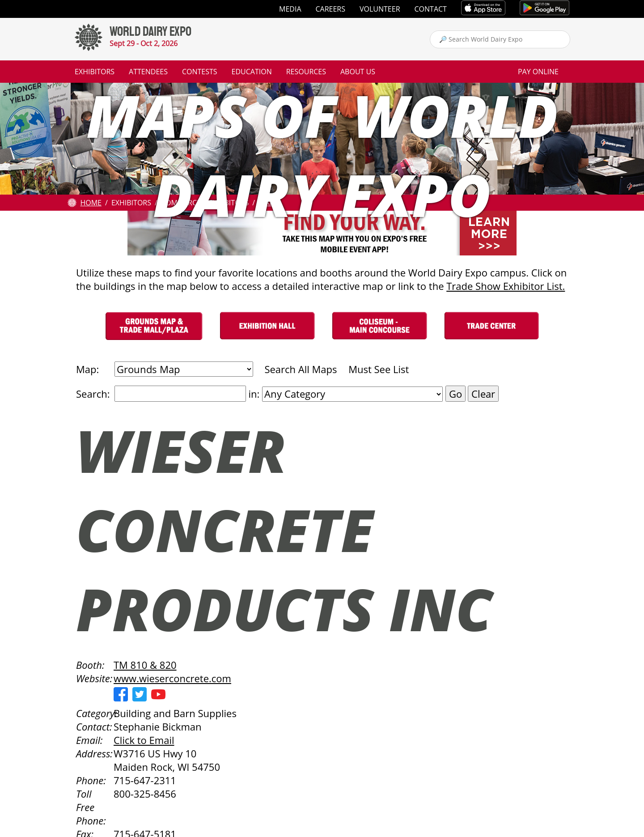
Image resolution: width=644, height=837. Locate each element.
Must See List (379, 369)
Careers (331, 9)
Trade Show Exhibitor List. (506, 286)
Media (290, 9)
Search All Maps (301, 369)
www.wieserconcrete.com (172, 678)
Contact (431, 9)
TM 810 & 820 (145, 665)
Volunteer (380, 9)
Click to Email (144, 740)
